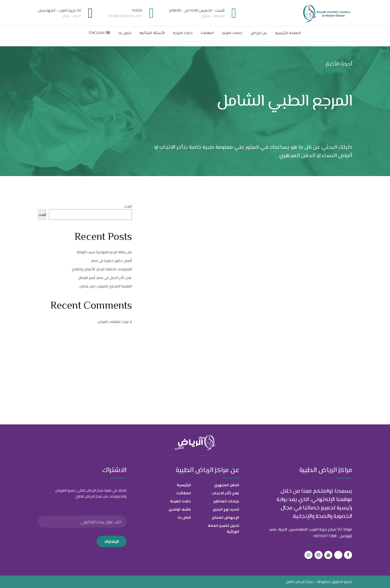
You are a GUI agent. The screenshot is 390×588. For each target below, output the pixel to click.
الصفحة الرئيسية (288, 33)
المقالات (207, 33)
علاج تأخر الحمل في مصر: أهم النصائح (105, 278)
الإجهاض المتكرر (225, 517)
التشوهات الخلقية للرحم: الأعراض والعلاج (102, 269)
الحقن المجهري (227, 485)
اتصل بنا (125, 33)
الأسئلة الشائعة (152, 33)
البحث (128, 206)
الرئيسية (184, 485)
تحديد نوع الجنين (226, 509)
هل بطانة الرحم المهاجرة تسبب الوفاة (104, 252)
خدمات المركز (232, 33)
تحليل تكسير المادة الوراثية (224, 528)
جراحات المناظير (226, 501)
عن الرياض (259, 33)
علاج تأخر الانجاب (225, 493)
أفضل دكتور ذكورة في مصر (112, 261)
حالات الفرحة (183, 33)
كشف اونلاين (180, 509)
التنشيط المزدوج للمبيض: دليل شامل (106, 286)
